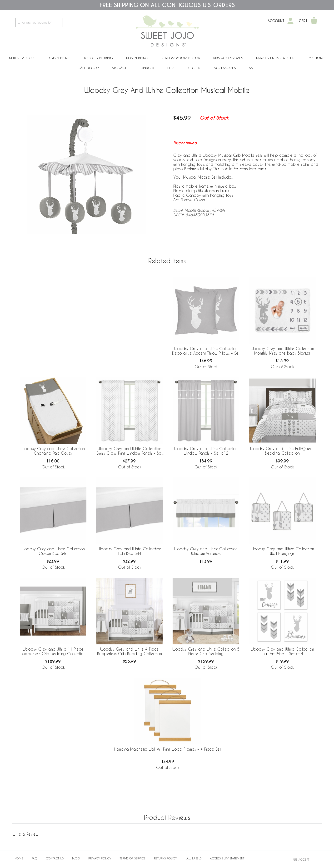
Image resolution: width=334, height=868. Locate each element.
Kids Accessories (228, 58)
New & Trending (22, 58)
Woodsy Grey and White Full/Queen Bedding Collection (282, 451)
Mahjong (317, 58)
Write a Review (25, 834)
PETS (171, 68)
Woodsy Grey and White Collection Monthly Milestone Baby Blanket (282, 351)
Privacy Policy (100, 858)
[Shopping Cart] (314, 21)
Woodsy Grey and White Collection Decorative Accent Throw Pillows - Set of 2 (206, 351)
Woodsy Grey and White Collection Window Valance (206, 551)
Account (276, 21)
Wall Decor (88, 68)
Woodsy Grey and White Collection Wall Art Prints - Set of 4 (282, 651)
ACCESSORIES (225, 68)
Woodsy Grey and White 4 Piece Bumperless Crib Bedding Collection (130, 651)
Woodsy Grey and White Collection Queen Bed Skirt (53, 551)
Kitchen (194, 68)
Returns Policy (165, 858)
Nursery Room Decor (181, 58)
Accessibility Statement (227, 858)
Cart (303, 21)
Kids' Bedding (137, 58)
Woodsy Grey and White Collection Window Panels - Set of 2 (206, 451)
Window (147, 68)
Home (19, 858)
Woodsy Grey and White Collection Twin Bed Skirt (130, 551)
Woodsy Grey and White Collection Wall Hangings (282, 551)
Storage (120, 68)
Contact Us (55, 858)
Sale (253, 68)
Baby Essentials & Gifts (276, 58)
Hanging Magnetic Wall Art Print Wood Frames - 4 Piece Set (168, 749)
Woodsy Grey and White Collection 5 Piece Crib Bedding (206, 651)
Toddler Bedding (98, 58)
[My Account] (290, 21)
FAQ (35, 858)
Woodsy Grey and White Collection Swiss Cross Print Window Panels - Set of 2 (129, 451)
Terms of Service (133, 858)
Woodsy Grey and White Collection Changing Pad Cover (53, 451)
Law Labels (193, 858)
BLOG (76, 858)
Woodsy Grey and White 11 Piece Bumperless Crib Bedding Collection (53, 651)
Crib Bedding (60, 58)
